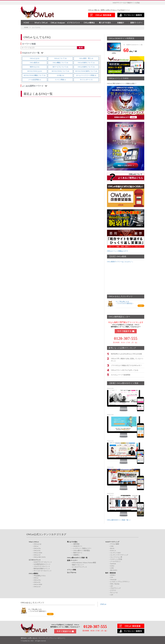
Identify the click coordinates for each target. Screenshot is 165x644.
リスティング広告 (116, 559)
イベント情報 (71, 569)
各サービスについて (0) (60, 67)
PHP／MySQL (115, 583)
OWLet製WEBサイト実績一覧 (77, 557)
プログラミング (115, 588)
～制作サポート (77, 552)
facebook (113, 563)
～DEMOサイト (77, 546)
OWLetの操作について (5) (86, 67)
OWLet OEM (38, 552)
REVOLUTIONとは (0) (35, 71)
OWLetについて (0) (60, 58)
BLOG (112, 548)
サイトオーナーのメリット (43, 570)
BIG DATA (114, 570)
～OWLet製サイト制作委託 (81, 550)
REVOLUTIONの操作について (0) (86, 71)
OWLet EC (37, 550)
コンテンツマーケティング (119, 555)
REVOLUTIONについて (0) (60, 71)
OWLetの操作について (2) (86, 63)
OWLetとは (37, 544)
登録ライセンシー (78, 565)
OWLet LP (37, 555)
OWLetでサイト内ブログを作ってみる (125, 370)
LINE (112, 568)
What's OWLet (34, 542)
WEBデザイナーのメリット (43, 562)
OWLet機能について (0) (60, 63)
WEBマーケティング (112, 542)
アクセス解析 (115, 544)
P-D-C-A (113, 550)
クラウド (113, 590)
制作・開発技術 (111, 573)
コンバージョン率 (116, 557)
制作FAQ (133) (35, 67)
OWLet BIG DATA (40, 557)
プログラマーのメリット (42, 566)
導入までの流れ (72, 542)
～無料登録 (76, 544)
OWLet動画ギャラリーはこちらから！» (120, 262)
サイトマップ (43, 638)
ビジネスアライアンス (79, 567)
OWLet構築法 (33, 573)
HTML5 (113, 575)
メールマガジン (115, 561)
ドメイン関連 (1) (60, 80)
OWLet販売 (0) (35, 63)
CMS (112, 546)
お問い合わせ (33, 638)
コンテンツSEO (115, 552)
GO (141, 306)
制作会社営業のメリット (42, 568)
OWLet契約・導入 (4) (86, 58)
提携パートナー (72, 560)
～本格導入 (76, 555)
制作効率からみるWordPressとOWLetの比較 (126, 354)
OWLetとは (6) (35, 58)
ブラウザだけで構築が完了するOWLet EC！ (127, 365)
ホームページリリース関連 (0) (86, 75)
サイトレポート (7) (86, 80)
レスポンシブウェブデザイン (120, 581)
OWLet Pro (37, 548)
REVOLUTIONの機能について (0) (35, 75)
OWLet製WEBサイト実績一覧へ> (119, 520)
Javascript (113, 579)
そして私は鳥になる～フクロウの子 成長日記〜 (37, 610)
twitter (112, 566)
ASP (112, 594)
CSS (112, 577)
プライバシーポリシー (56, 638)
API (111, 586)
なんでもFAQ (72, 572)
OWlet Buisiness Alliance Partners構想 (84, 562)
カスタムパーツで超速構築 (121, 375)
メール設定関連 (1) (35, 80)
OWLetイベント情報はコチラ (117, 251)
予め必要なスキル (40, 575)
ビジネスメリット (35, 560)
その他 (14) (60, 75)
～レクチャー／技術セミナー (82, 548)
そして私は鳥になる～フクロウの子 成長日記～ (125, 303)
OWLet (36, 546)
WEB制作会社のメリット (42, 564)
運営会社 (24, 638)
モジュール (114, 592)
